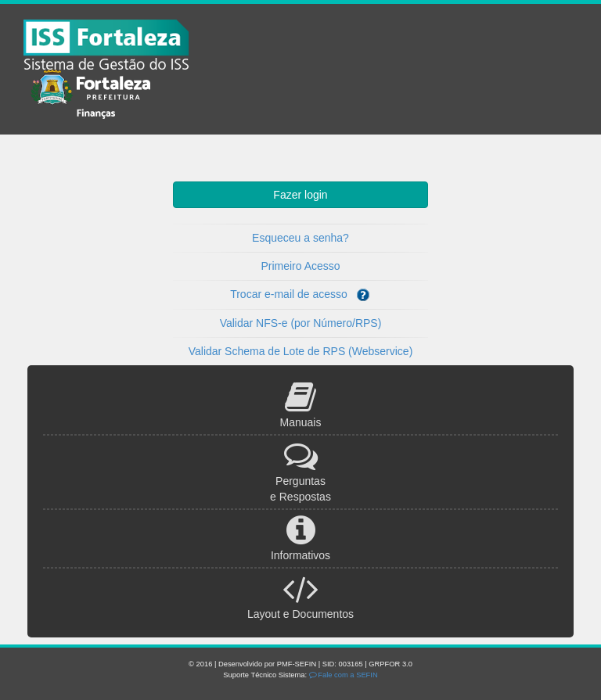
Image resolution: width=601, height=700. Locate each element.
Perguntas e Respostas (300, 480)
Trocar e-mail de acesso (300, 295)
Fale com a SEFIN (344, 675)
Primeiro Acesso (300, 266)
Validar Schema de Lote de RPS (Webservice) (301, 351)
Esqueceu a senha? (300, 238)
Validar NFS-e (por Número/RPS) (301, 323)
